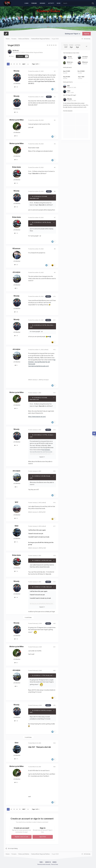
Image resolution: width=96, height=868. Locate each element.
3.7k (16, 542)
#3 (55, 120)
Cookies (55, 862)
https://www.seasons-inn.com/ (37, 417)
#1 (55, 71)
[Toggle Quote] (31, 196)
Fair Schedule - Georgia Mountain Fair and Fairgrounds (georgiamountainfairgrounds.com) (41, 452)
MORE (59, 3)
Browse (42, 3)
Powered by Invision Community (44, 864)
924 (16, 136)
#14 (54, 430)
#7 (55, 217)
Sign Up (87, 34)
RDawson (16, 248)
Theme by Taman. (55, 864)
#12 (54, 349)
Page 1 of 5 (36, 64)
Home (26, 3)
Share (11, 56)
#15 (54, 471)
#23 (54, 705)
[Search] (72, 3)
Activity (51, 3)
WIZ (16, 502)
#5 (55, 167)
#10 (54, 296)
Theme (42, 862)
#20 (54, 623)
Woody (17, 51)
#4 (55, 144)
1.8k (16, 87)
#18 (54, 556)
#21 (54, 647)
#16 (54, 503)
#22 (54, 671)
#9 (55, 272)
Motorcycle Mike (16, 120)
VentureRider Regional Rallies (35, 53)
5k (16, 288)
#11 (54, 320)
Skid (16, 526)
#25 (54, 767)
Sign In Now (43, 837)
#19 (54, 582)
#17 (54, 526)
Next (24, 64)
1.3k (16, 183)
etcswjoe (16, 272)
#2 (55, 97)
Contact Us (48, 862)
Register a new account (21, 837)
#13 (54, 393)
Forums (34, 3)
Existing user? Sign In (73, 34)
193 (16, 518)
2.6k (16, 265)
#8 (55, 249)
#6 (55, 191)
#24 (54, 743)
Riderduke (16, 167)
